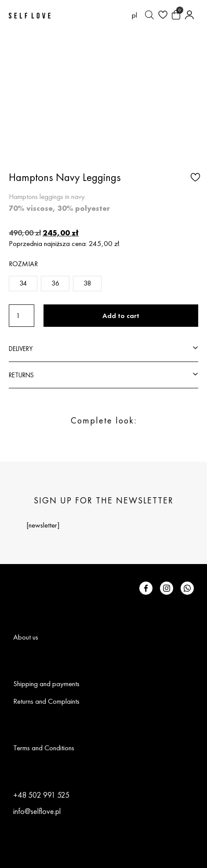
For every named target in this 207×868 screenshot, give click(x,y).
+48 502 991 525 (41, 795)
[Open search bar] (149, 15)
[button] (194, 177)
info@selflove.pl (37, 811)
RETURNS (21, 375)
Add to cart (121, 316)
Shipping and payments (46, 684)
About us (26, 637)
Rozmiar (23, 264)
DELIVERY (21, 349)
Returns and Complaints (46, 701)
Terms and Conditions (44, 748)
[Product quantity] (22, 316)
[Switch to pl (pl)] (134, 15)
